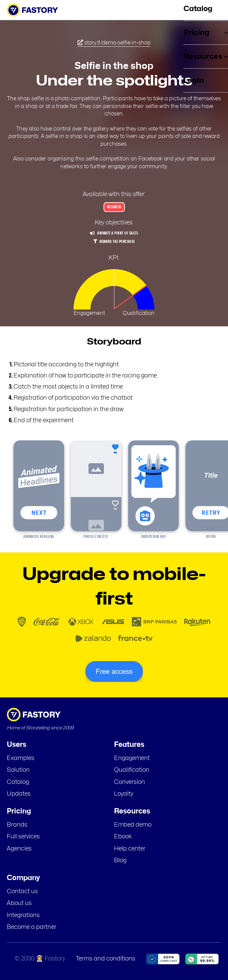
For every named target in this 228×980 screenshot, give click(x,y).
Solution (18, 770)
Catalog (18, 782)
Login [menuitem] (194, 80)
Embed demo (133, 825)
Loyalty (124, 794)
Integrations (23, 915)
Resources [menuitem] (206, 57)
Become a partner (32, 927)
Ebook (123, 837)
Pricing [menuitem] (206, 33)
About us (19, 903)
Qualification (132, 770)
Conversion (130, 782)
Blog (120, 861)
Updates (19, 794)
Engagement (132, 758)
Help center (130, 849)
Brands (17, 825)
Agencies (19, 849)
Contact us (22, 892)
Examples (21, 758)
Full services (23, 837)
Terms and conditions (106, 959)
